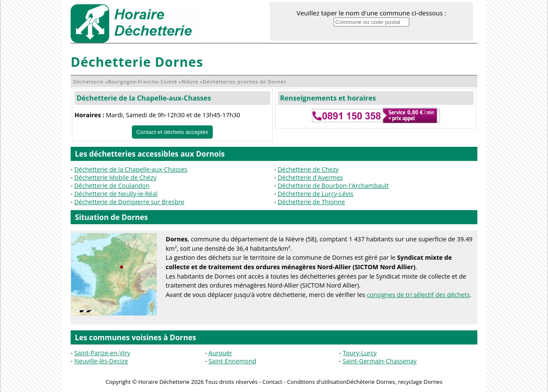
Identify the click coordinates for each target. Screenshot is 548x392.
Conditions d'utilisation (317, 382)
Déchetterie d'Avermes (310, 177)
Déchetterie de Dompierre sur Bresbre (129, 202)
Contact (273, 382)
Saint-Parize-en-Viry (102, 353)
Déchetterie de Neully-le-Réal (116, 194)
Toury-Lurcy (359, 353)
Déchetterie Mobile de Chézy (115, 177)
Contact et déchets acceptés (172, 132)
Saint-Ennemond (232, 361)
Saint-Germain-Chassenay (380, 361)
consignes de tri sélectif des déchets (418, 295)
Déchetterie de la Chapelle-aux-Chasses (144, 98)
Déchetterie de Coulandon (112, 186)
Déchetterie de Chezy (308, 169)
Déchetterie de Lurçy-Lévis (315, 194)
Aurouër (220, 353)
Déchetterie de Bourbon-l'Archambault (333, 186)
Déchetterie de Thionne (311, 202)
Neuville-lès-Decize (101, 361)
